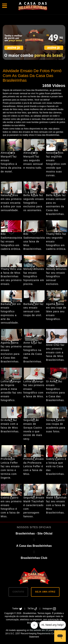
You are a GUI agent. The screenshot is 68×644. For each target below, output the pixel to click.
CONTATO (18, 592)
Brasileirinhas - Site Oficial (34, 533)
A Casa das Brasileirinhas (34, 546)
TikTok (33, 609)
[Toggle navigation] (5, 6)
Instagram (49, 609)
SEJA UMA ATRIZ (45, 592)
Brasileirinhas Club (34, 558)
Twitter (17, 609)
